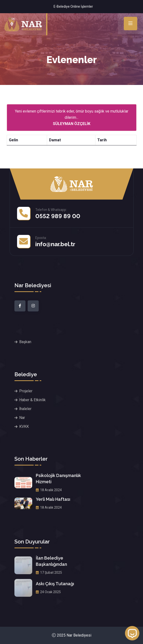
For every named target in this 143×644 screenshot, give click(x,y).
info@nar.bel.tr (55, 244)
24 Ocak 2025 (48, 592)
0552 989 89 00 (58, 216)
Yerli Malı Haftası (53, 499)
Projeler (26, 391)
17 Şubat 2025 (49, 572)
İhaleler (25, 409)
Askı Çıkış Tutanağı (55, 584)
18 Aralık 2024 (49, 490)
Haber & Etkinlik (32, 400)
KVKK (24, 426)
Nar (22, 418)
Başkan (25, 342)
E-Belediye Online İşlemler (73, 6)
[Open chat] (132, 633)
